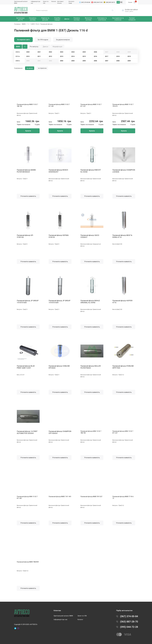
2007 (107, 61)
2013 (62, 56)
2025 (84, 52)
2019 (129, 56)
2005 (84, 61)
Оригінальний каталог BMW (63, 616)
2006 (95, 61)
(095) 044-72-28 (98, 2)
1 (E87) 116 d (34, 24)
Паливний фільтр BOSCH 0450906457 (58, 171)
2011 (39, 56)
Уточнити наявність (28, 196)
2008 (118, 61)
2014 (73, 56)
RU (121, 2)
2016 (95, 56)
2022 (50, 52)
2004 (73, 61)
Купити (28, 131)
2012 (50, 56)
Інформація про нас (61, 620)
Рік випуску (34, 47)
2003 (62, 61)
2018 (118, 56)
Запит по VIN (82, 616)
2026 (95, 52)
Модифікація (57, 47)
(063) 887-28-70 (110, 2)
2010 (28, 56)
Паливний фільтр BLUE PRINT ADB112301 (26, 367)
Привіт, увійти (129, 11)
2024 (73, 52)
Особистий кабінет (131, 10)
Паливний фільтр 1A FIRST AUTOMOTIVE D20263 (27, 432)
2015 (84, 56)
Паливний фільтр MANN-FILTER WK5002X (26, 171)
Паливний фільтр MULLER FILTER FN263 (91, 367)
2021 (39, 52)
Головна (17, 24)
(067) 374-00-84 (86, 2)
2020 (28, 52)
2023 (62, 52)
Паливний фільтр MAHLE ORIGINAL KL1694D (90, 302)
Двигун (45, 47)
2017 (107, 56)
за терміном (42, 68)
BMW (24, 24)
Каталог (54, 1)
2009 (129, 61)
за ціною (30, 68)
